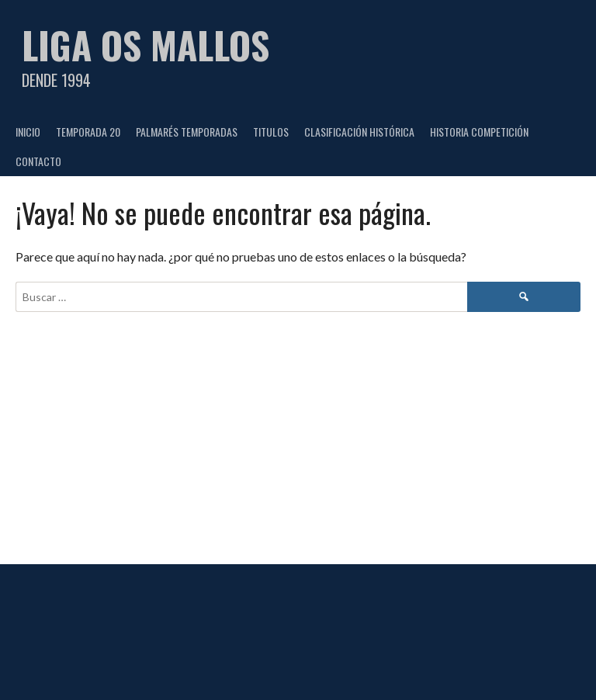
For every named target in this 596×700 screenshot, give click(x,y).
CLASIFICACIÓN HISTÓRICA (359, 132)
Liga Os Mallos (146, 45)
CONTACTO (38, 161)
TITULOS (271, 132)
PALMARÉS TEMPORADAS (187, 132)
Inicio (28, 132)
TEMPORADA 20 (88, 132)
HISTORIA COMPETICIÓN (479, 132)
